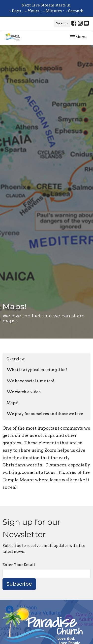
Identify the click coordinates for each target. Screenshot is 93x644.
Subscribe (19, 584)
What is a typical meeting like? (37, 370)
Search (62, 23)
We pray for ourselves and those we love (45, 414)
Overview (16, 359)
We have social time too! (30, 381)
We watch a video (24, 392)
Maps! (13, 403)
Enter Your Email (19, 565)
